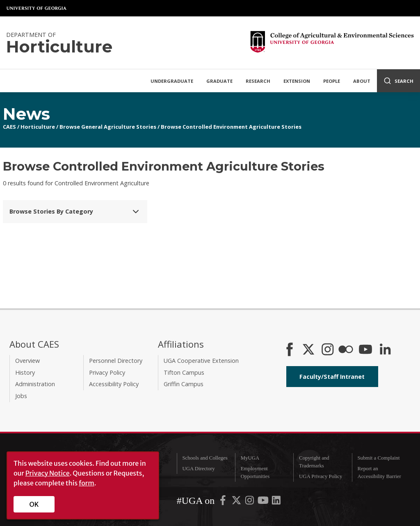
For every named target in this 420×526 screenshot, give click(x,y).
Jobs (21, 396)
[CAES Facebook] (290, 350)
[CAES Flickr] (346, 350)
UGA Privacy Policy (321, 476)
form (87, 483)
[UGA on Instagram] (250, 502)
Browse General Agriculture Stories (108, 127)
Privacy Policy (107, 372)
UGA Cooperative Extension (201, 361)
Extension (297, 81)
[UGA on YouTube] (264, 502)
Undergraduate (172, 81)
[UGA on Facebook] (224, 502)
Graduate (219, 81)
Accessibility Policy (114, 384)
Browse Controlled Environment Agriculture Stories (231, 127)
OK (34, 504)
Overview (27, 361)
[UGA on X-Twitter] (237, 502)
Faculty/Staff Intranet (332, 377)
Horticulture (38, 127)
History (25, 372)
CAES (9, 127)
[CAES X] (309, 350)
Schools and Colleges (205, 458)
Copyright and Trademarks (314, 462)
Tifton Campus (184, 372)
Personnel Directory (116, 361)
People (332, 81)
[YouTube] (365, 350)
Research (258, 81)
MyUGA (250, 458)
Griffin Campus (184, 384)
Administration (35, 384)
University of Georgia (37, 8)
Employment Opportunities (255, 472)
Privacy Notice (48, 473)
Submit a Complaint (378, 458)
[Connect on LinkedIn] (385, 350)
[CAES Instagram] (328, 350)
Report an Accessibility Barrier (379, 472)
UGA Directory (198, 469)
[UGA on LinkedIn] (276, 502)
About (362, 81)
